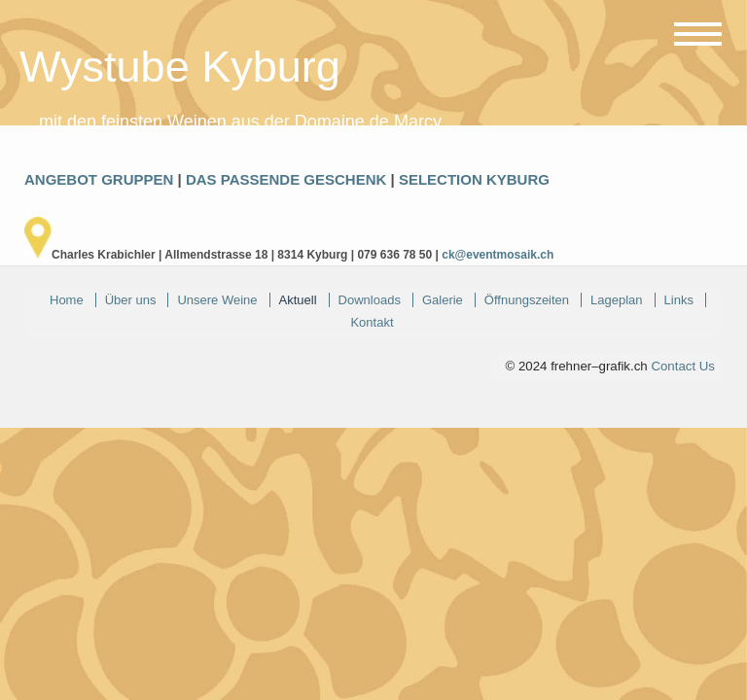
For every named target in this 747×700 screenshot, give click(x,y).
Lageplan (617, 300)
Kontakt (372, 322)
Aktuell (298, 300)
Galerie (443, 300)
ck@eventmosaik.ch (498, 255)
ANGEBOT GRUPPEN (99, 179)
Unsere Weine (217, 300)
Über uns (131, 300)
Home (67, 300)
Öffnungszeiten (527, 300)
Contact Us (683, 366)
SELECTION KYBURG (474, 179)
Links (679, 300)
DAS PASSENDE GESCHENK (286, 179)
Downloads (370, 300)
